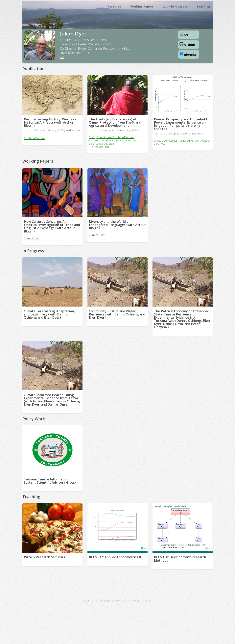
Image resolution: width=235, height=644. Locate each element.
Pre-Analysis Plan (99, 147)
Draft (92, 137)
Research (115, 7)
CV (62, 57)
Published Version (35, 138)
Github (187, 44)
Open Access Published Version (115, 137)
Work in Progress (175, 7)
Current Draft (32, 238)
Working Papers (142, 7)
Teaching (203, 7)
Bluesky (188, 54)
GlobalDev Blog (105, 144)
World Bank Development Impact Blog (115, 142)
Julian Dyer (73, 34)
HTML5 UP (145, 601)
